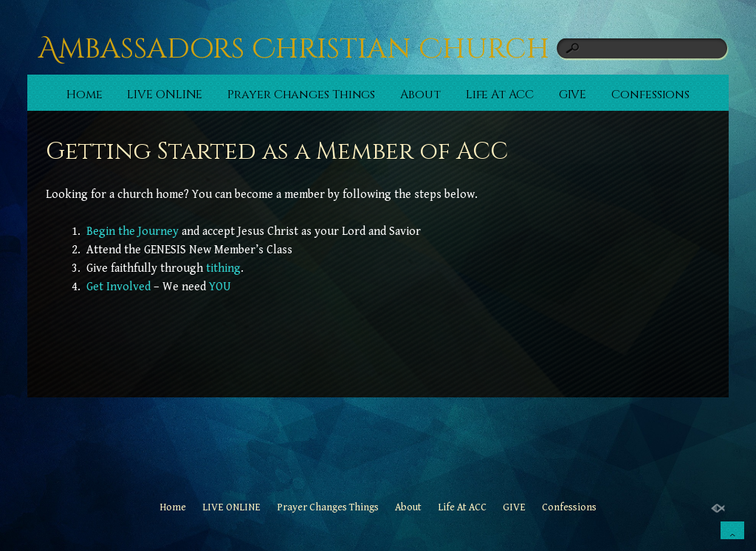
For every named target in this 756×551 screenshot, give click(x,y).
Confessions (650, 95)
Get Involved (118, 287)
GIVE (573, 95)
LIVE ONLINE (165, 95)
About (420, 95)
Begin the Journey (133, 232)
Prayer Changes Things (301, 95)
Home (85, 95)
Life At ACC (500, 95)
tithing (223, 268)
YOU (220, 287)
